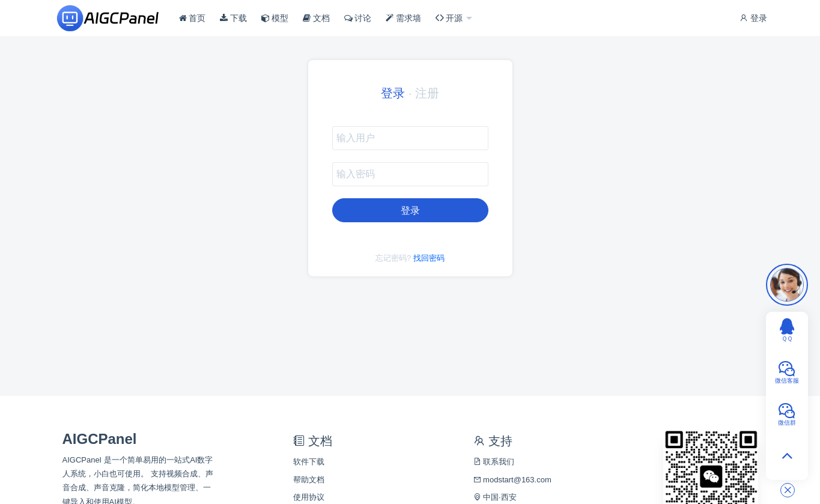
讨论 (358, 18)
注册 (427, 93)
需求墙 (403, 18)
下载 (233, 18)
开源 (451, 18)
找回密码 (429, 258)
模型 (275, 18)
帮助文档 (309, 480)
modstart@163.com (512, 480)
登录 (753, 18)
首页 (193, 18)
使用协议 (309, 497)
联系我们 (494, 462)
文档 (316, 18)
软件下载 (309, 462)
